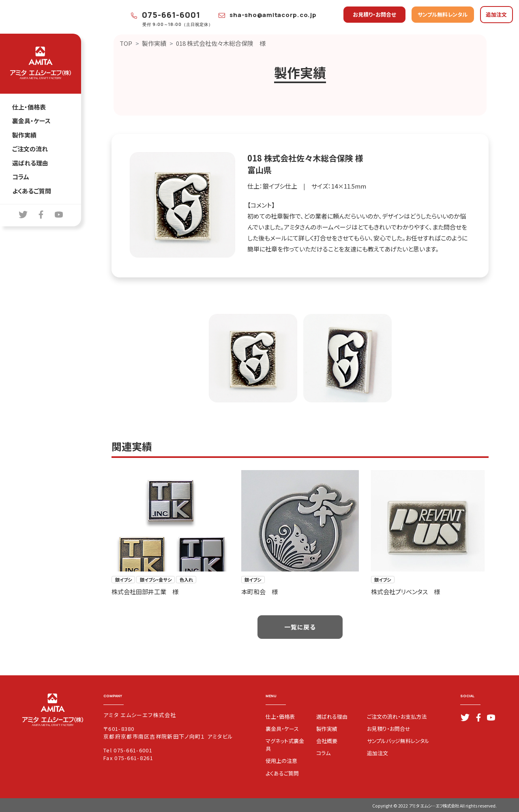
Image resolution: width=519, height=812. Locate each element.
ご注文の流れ (30, 149)
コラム (21, 177)
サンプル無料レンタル (443, 14)
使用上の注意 (281, 761)
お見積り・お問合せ (374, 14)
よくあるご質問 (32, 191)
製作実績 (24, 135)
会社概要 (327, 741)
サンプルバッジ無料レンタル (398, 741)
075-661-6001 (166, 15)
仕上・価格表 (29, 107)
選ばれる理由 (30, 163)
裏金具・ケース (31, 121)
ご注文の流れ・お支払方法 (397, 716)
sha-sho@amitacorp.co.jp (268, 15)
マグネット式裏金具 (285, 745)
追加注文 (496, 14)
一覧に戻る (300, 627)
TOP (126, 43)
